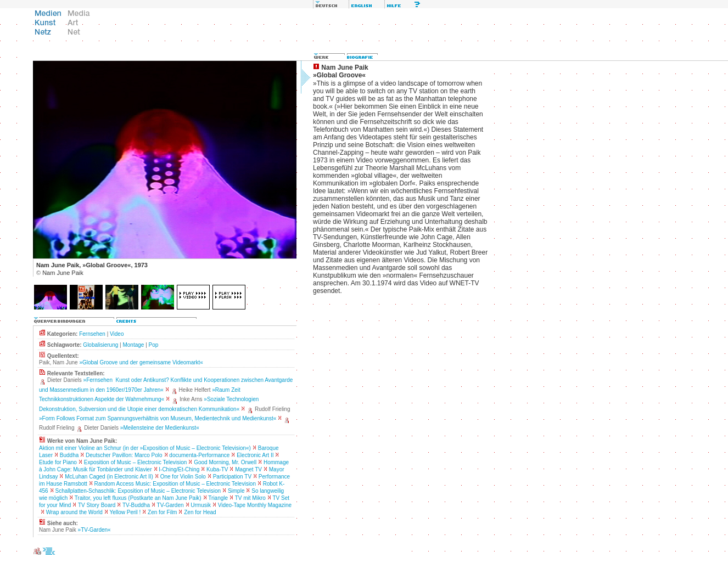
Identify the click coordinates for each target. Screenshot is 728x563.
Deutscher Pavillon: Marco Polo (124, 455)
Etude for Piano (58, 462)
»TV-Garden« (94, 530)
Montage (133, 345)
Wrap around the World (74, 512)
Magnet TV (248, 469)
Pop (154, 345)
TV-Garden (170, 505)
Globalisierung (100, 345)
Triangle (218, 498)
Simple (236, 491)
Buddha (69, 455)
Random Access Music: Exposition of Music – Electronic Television (175, 484)
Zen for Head (200, 512)
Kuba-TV (217, 469)
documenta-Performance (199, 455)
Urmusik (201, 505)
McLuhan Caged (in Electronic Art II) (109, 477)
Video (117, 334)
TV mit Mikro (250, 498)
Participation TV (232, 477)
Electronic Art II (255, 455)
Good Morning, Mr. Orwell (225, 462)
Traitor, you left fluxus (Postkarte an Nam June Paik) (138, 498)
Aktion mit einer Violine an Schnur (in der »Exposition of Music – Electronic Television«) (145, 448)
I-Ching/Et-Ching (179, 469)
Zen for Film (162, 512)
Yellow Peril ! (125, 512)
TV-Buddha (136, 505)
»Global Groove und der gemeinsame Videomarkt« (141, 362)
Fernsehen (92, 334)
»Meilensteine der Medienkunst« (160, 428)
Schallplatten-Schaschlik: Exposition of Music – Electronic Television (138, 491)
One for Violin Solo (183, 477)
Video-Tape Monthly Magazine (255, 505)
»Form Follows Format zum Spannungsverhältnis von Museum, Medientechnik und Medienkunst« (158, 418)
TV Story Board (97, 505)
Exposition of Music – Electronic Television (136, 462)
